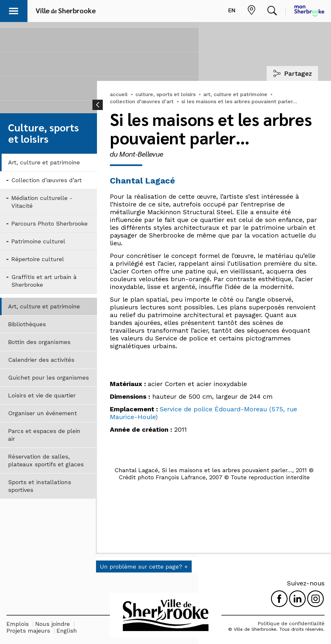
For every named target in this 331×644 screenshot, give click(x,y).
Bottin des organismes (39, 342)
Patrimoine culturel (38, 241)
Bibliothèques (27, 324)
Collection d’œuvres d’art (47, 180)
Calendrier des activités (41, 360)
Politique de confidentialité (291, 623)
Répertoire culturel (38, 259)
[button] (14, 10)
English (67, 631)
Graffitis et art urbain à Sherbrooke (44, 281)
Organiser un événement (43, 413)
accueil (119, 94)
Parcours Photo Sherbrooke (49, 223)
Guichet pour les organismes (48, 378)
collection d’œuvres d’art (142, 101)
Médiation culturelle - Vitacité (42, 202)
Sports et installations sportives (40, 486)
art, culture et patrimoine (235, 94)
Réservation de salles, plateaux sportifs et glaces (46, 460)
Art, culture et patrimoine (44, 162)
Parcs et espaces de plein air (44, 435)
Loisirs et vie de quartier (42, 395)
